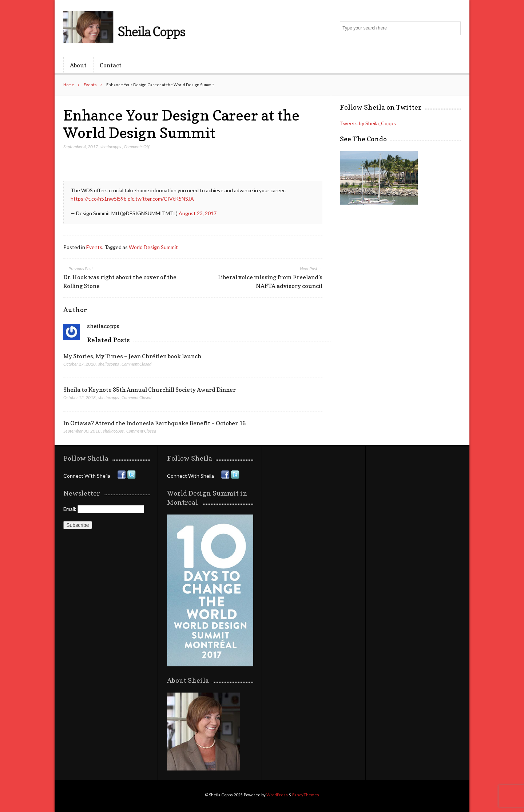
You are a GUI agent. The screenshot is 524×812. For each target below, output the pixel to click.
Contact (111, 65)
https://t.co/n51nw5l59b (99, 199)
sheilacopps (111, 147)
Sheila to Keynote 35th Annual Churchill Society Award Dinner (150, 390)
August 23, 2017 (198, 213)
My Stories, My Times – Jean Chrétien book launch (132, 356)
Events (90, 85)
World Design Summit (153, 247)
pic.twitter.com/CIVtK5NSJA (161, 199)
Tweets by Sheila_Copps (368, 123)
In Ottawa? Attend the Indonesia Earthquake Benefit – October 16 (154, 423)
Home (69, 85)
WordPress (277, 795)
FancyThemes (306, 795)
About (78, 65)
